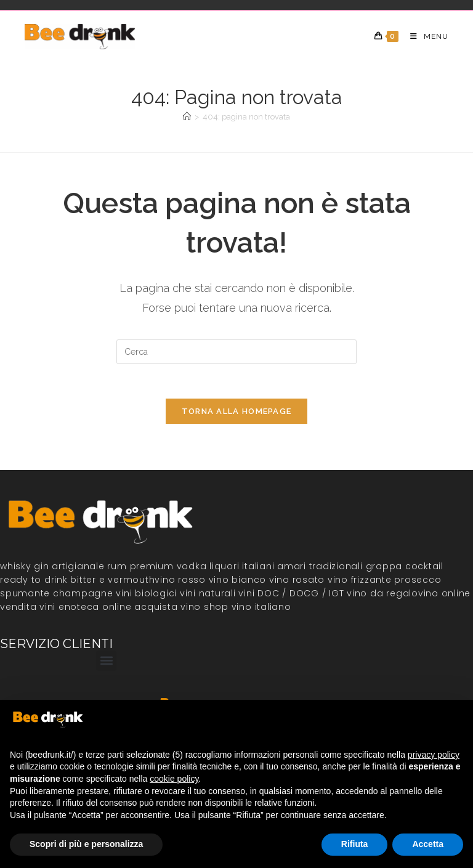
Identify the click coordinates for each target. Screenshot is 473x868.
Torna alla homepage (237, 414)
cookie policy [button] (174, 779)
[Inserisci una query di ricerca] (236, 352)
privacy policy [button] (434, 755)
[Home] (187, 117)
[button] (106, 664)
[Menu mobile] (425, 36)
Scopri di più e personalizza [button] (86, 844)
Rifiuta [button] (355, 844)
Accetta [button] (428, 844)
